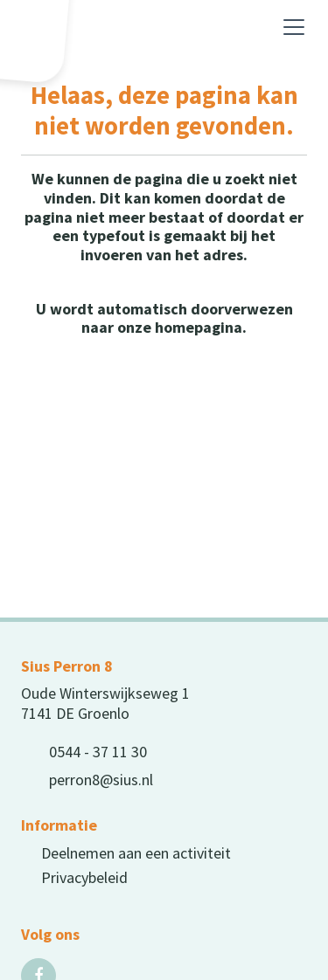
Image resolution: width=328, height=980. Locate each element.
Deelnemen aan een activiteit (136, 853)
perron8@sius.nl (101, 780)
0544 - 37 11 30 (98, 752)
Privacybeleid (84, 877)
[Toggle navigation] (294, 27)
